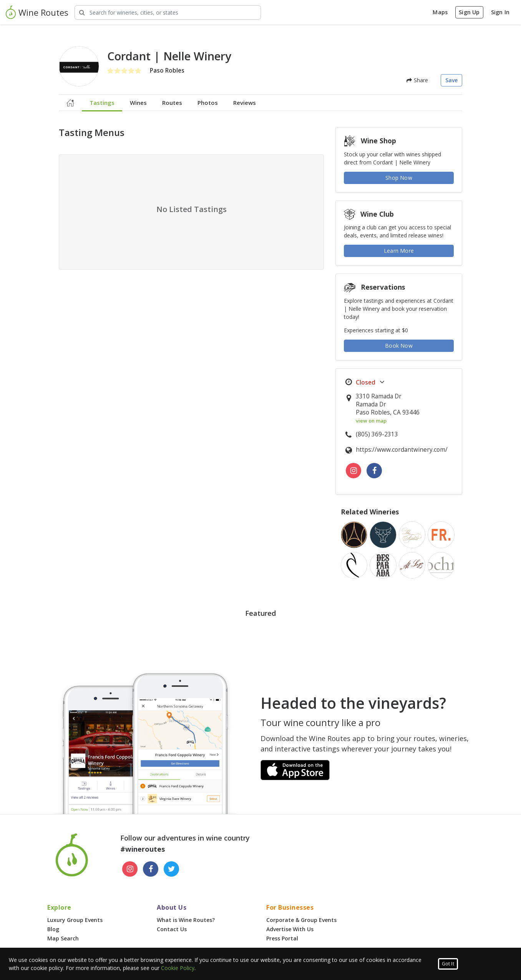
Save (452, 80)
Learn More (399, 251)
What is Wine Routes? (186, 920)
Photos (208, 103)
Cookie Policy (178, 968)
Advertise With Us (290, 929)
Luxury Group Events (75, 920)
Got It (448, 964)
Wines (138, 103)
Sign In (500, 12)
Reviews (245, 103)
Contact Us (172, 929)
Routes (172, 103)
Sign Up (469, 12)
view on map (371, 421)
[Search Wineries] (168, 12)
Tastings (102, 103)
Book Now (399, 346)
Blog (53, 929)
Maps (440, 12)
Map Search (63, 938)
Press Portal (282, 938)
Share (417, 80)
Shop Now (399, 178)
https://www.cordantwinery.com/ (402, 450)
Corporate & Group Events (301, 920)
